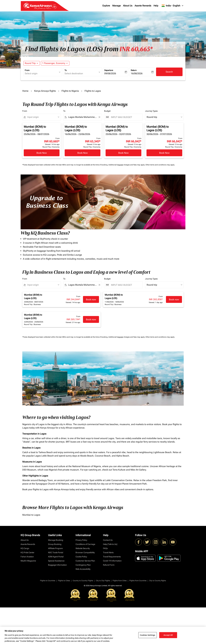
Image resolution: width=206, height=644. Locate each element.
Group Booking (55, 544)
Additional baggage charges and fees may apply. (127, 165)
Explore (106, 6)
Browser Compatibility (85, 552)
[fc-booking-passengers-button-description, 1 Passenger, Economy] (54, 63)
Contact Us (108, 540)
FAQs (105, 548)
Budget (107, 111)
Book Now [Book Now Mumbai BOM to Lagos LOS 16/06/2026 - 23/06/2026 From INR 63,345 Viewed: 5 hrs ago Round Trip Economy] (83, 153)
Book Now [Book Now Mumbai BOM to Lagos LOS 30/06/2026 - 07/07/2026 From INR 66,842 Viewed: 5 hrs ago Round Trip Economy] (164, 153)
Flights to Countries (48, 581)
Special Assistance (56, 561)
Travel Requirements (112, 557)
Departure (109, 70)
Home (25, 91)
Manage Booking (56, 540)
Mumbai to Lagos (31, 515)
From (27, 70)
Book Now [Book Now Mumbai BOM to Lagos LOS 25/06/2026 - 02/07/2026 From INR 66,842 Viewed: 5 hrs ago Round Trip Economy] (123, 153)
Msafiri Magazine (28, 561)
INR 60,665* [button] (136, 49)
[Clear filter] (99, 117)
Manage (117, 6)
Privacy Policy (81, 540)
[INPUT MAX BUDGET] (125, 117)
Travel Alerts (108, 552)
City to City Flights (103, 581)
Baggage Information (57, 565)
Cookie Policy (81, 557)
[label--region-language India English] (173, 6)
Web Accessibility (83, 569)
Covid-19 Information (112, 561)
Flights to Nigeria (70, 91)
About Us (128, 6)
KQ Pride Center (27, 552)
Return (134, 70)
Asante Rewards (143, 6)
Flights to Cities (64, 581)
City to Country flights (158, 581)
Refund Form (109, 565)
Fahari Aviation (27, 557)
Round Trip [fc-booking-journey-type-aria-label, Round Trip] (30, 63)
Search (169, 72)
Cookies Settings (148, 635)
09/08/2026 (110, 73)
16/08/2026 (137, 73)
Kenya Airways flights (45, 91)
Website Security (83, 548)
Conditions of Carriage (85, 544)
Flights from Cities (120, 581)
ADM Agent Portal (56, 557)
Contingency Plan (83, 565)
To (66, 70)
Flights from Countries (138, 581)
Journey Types (151, 111)
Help (156, 6)
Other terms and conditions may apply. (160, 165)
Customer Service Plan (85, 561)
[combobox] (41, 74)
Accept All (168, 635)
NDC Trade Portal (56, 552)
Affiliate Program (55, 548)
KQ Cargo (25, 548)
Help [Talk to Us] (110, 544)
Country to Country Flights (83, 581)
